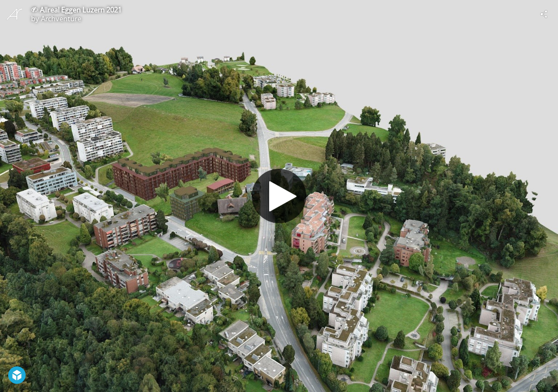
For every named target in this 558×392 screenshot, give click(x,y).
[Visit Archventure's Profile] (14, 14)
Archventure (61, 19)
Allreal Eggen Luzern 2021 (81, 10)
